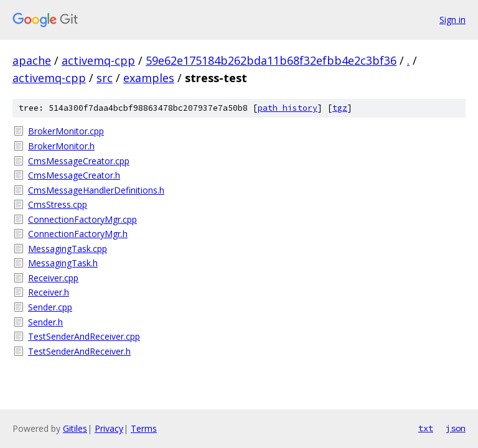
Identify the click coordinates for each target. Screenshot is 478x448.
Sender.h (45, 322)
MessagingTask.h (63, 263)
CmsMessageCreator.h (74, 175)
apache (32, 60)
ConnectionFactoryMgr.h (78, 234)
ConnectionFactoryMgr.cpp (82, 219)
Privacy (109, 428)
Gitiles (75, 428)
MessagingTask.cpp (68, 249)
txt (426, 428)
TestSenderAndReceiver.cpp (84, 336)
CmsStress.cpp (58, 204)
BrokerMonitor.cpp (66, 131)
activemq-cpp (98, 60)
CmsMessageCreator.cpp (79, 161)
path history (288, 108)
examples (149, 78)
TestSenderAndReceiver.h (79, 351)
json (456, 428)
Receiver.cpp (53, 278)
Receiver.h (49, 292)
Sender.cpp (50, 307)
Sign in (452, 20)
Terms (144, 428)
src (105, 78)
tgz (340, 108)
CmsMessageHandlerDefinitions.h (96, 190)
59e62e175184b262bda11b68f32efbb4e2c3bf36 (271, 60)
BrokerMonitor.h (61, 146)
